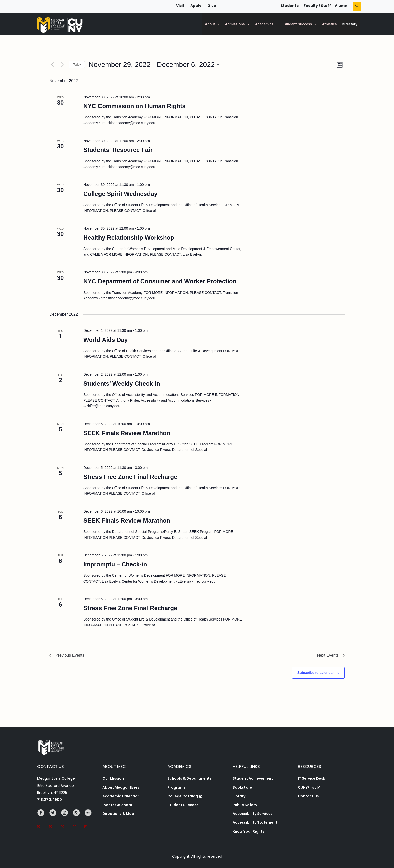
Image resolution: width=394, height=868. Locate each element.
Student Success (183, 805)
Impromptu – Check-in (115, 564)
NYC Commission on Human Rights (135, 106)
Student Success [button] (300, 24)
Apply (196, 6)
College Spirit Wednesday (120, 194)
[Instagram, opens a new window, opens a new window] (79, 820)
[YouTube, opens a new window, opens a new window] (67, 820)
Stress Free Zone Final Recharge (130, 477)
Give (212, 6)
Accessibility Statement (255, 822)
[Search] (357, 6)
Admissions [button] (237, 24)
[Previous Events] (52, 65)
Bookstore (242, 787)
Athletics (329, 24)
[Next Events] (62, 65)
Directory (350, 24)
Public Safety (245, 805)
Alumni (342, 6)
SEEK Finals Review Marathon (127, 433)
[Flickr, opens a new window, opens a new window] (90, 820)
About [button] (212, 24)
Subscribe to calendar (316, 673)
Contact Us (308, 796)
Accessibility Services (253, 814)
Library (239, 796)
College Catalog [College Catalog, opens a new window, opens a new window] (185, 796)
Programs (177, 787)
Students (290, 6)
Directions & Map (118, 814)
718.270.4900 (50, 800)
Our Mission (113, 778)
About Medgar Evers (121, 787)
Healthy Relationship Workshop (129, 238)
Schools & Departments (189, 778)
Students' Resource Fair (118, 150)
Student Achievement (253, 778)
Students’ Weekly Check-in (122, 383)
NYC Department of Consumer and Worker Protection (160, 281)
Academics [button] (267, 24)
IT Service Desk (311, 778)
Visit (180, 6)
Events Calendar (117, 805)
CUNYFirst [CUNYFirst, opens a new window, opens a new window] (309, 787)
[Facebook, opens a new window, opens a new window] (43, 820)
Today (77, 65)
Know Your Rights (249, 831)
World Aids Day (106, 340)
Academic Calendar (121, 796)
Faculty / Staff (317, 6)
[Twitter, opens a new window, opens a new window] (55, 820)
